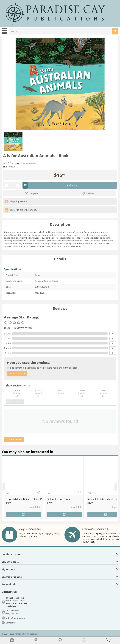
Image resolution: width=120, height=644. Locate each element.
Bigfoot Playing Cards (58, 499)
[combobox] (64, 31)
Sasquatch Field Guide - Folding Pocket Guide (24, 499)
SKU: (5, 167)
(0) (21, 163)
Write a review (30, 163)
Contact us (11, 623)
